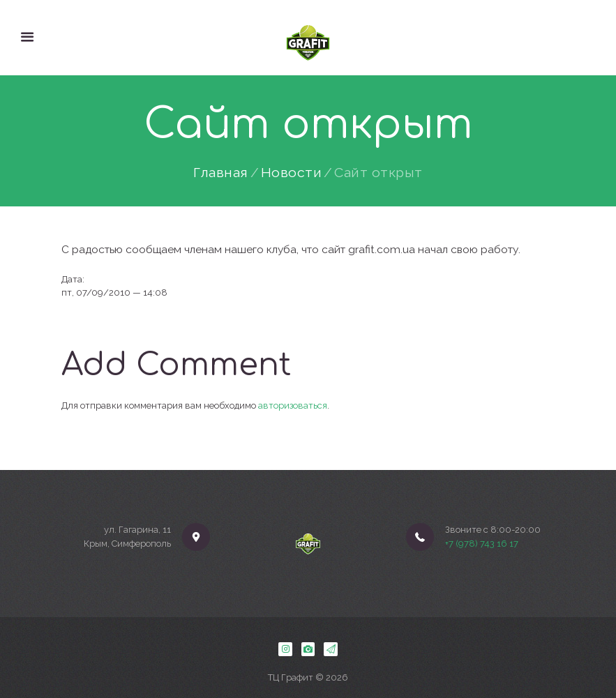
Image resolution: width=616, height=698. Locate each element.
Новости (292, 173)
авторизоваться (293, 405)
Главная (221, 173)
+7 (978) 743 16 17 (482, 544)
